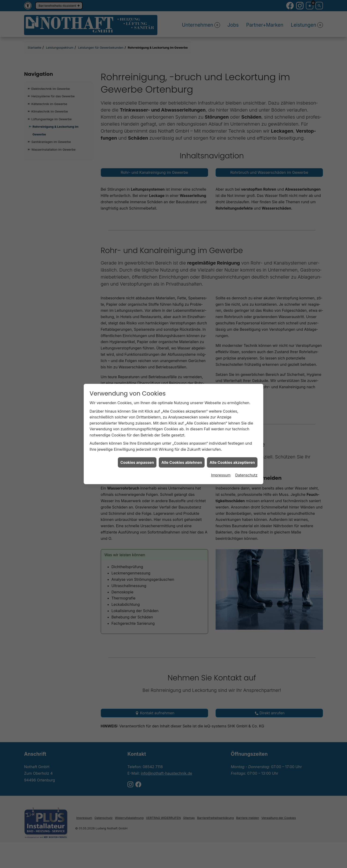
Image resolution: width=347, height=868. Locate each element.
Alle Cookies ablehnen (182, 443)
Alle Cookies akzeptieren (232, 443)
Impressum (221, 456)
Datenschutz (246, 456)
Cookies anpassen (137, 443)
